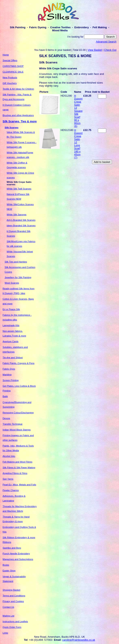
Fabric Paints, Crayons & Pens (19, 363)
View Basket (95, 50)
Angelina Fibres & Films (15, 473)
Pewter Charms (11, 490)
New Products (10, 77)
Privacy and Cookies (13, 601)
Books (6, 565)
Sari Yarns (8, 479)
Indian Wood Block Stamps (17, 430)
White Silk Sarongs (17, 215)
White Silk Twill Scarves (19, 189)
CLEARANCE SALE (13, 72)
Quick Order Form (12, 627)
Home (6, 55)
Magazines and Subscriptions (18, 559)
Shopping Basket (11, 590)
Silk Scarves (12, 127)
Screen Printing (11, 380)
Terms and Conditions (14, 596)
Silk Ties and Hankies (16, 262)
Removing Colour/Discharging (18, 413)
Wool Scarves (12, 283)
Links (5, 633)
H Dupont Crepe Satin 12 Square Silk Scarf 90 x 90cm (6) (78, 111)
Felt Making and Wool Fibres (17, 462)
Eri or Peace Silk (11, 309)
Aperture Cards (11, 341)
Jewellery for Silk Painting (18, 277)
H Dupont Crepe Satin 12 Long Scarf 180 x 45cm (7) (78, 144)
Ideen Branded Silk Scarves (21, 226)
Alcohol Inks (9, 456)
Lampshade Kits (11, 325)
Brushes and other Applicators (18, 115)
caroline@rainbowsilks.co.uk (79, 640)
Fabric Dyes (9, 369)
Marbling (7, 375)
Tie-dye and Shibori (13, 357)
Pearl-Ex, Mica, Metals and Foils (19, 485)
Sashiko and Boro (12, 548)
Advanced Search (106, 42)
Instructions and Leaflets (15, 621)
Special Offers (10, 60)
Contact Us (8, 607)
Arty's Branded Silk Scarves (21, 220)
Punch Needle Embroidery (16, 554)
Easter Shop (9, 571)
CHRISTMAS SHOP (13, 66)
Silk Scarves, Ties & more (20, 121)
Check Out (110, 50)
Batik (5, 396)
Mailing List (9, 616)
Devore (6, 418)
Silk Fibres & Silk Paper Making (19, 467)
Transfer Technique (13, 424)
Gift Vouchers (10, 83)
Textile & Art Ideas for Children (18, 89)
